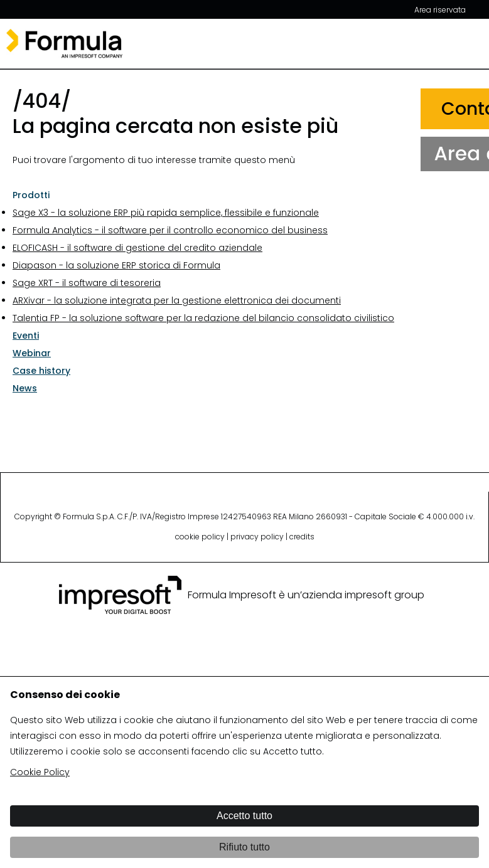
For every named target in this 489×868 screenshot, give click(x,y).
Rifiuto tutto (244, 847)
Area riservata (440, 10)
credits (302, 537)
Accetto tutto (244, 816)
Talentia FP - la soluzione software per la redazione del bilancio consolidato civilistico (203, 318)
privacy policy (257, 537)
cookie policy (200, 537)
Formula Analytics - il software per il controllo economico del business (170, 230)
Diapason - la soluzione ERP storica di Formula (116, 265)
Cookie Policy (40, 772)
